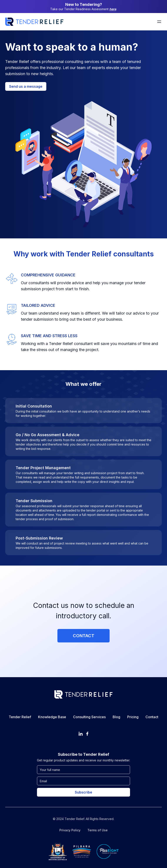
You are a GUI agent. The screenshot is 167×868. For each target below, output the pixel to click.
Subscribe (83, 792)
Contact (84, 636)
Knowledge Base (52, 717)
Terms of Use (98, 830)
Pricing (133, 717)
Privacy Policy (70, 830)
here (113, 9)
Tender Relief (20, 717)
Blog (116, 717)
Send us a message (26, 86)
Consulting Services (89, 717)
